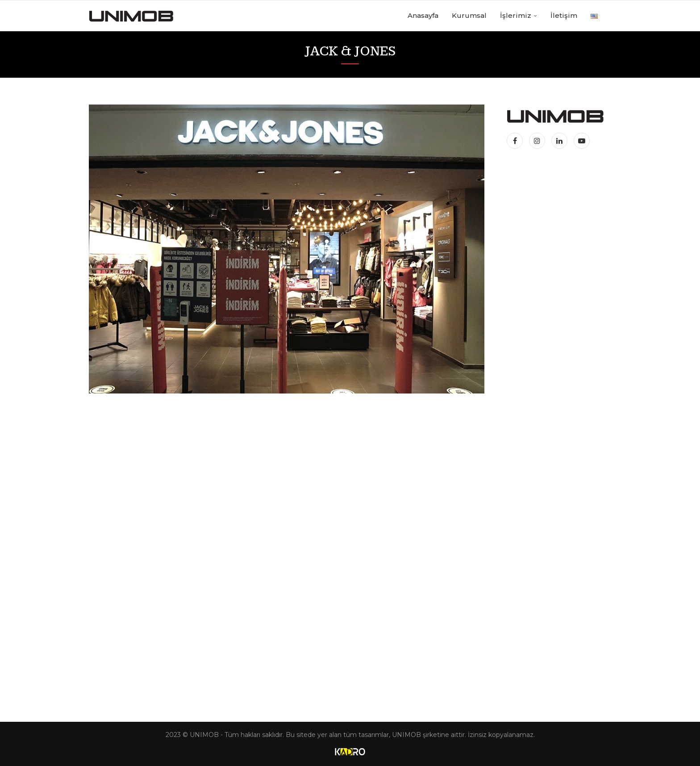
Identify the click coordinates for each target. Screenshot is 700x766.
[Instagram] (538, 141)
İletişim (564, 15)
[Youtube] (582, 141)
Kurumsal (469, 15)
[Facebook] (517, 141)
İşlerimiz (516, 15)
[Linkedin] (560, 141)
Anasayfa (423, 15)
